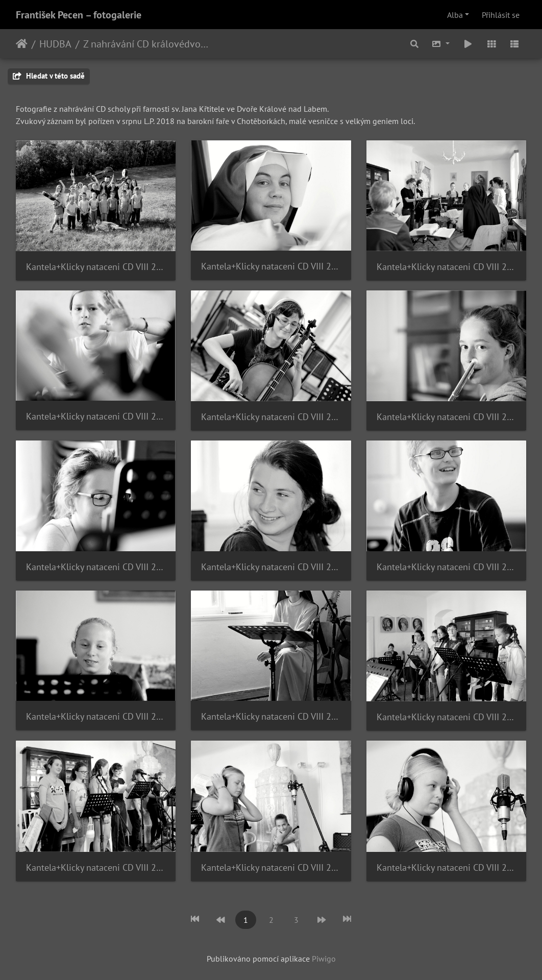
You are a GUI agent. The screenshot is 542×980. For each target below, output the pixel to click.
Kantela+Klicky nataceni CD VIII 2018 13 (96, 867)
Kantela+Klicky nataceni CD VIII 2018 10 (96, 716)
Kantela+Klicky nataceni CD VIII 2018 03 (446, 267)
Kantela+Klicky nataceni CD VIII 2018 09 (446, 567)
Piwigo (324, 959)
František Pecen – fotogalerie (79, 15)
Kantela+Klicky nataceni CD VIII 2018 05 (271, 417)
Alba (455, 15)
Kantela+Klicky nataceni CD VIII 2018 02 (271, 266)
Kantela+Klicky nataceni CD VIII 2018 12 (446, 717)
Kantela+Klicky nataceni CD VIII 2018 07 (96, 567)
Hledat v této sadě (49, 76)
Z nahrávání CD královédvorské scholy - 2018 (146, 44)
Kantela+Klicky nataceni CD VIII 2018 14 (271, 867)
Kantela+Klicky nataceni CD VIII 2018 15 (446, 867)
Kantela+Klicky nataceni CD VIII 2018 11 (271, 716)
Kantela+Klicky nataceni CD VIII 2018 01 (96, 267)
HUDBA (55, 44)
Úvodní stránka (22, 44)
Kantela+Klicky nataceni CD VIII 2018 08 (271, 567)
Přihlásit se (501, 15)
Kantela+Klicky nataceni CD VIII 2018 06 (446, 417)
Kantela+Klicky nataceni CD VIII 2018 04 (96, 416)
